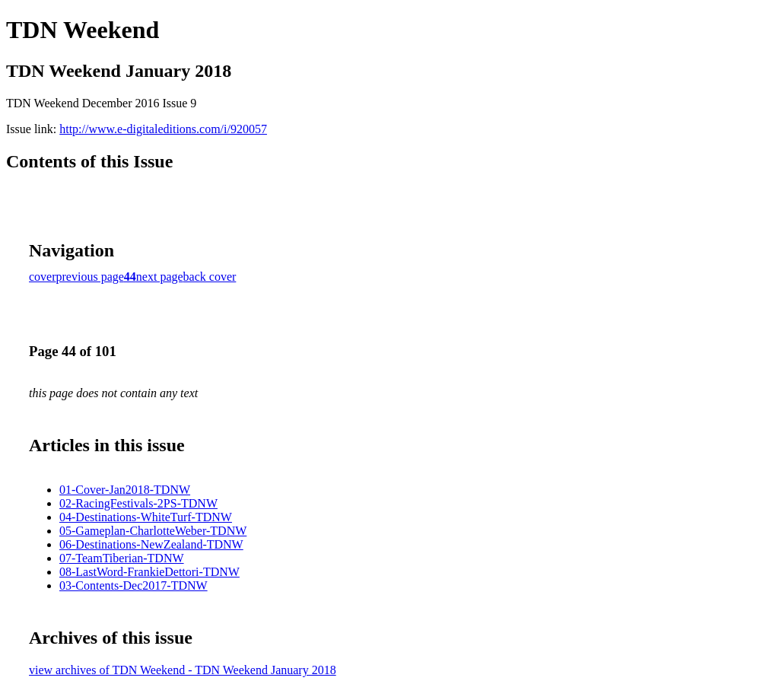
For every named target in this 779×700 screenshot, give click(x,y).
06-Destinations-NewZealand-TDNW (151, 544)
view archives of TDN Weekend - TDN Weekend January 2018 (183, 670)
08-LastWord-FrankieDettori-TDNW (149, 572)
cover (43, 277)
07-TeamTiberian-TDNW (122, 558)
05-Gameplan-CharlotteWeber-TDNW (153, 531)
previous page (90, 277)
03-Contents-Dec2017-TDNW (134, 585)
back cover (210, 277)
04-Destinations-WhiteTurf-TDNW (146, 517)
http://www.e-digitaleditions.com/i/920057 (163, 129)
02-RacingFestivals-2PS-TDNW (138, 503)
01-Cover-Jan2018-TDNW (125, 490)
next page (160, 277)
